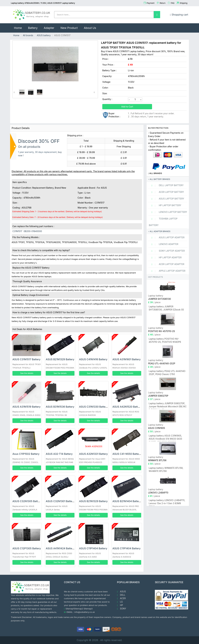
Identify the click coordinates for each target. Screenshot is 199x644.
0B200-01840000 (33, 231)
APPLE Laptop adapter (167, 271)
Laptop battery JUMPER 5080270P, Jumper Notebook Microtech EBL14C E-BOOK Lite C (168, 406)
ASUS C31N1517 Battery (26, 359)
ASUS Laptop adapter (167, 237)
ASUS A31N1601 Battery (126, 359)
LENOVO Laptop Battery (168, 212)
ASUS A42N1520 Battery (127, 407)
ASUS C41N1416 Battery (93, 359)
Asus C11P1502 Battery (26, 454)
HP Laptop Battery (165, 205)
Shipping (183, 3)
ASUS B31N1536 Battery (60, 407)
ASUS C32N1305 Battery (27, 501)
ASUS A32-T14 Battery (59, 454)
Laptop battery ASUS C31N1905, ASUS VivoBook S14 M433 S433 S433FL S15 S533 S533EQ (165, 438)
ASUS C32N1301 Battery (60, 501)
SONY (122, 609)
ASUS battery (44, 35)
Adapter (49, 28)
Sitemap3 (88, 609)
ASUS (121, 592)
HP (120, 605)
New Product (69, 28)
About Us (90, 28)
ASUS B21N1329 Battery (60, 359)
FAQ (172, 3)
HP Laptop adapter (165, 258)
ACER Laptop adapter (167, 264)
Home (19, 26)
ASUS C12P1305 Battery (27, 548)
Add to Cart (127, 107)
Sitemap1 (70, 609)
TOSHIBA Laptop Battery (163, 222)
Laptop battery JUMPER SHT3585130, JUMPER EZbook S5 (166, 308)
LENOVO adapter (164, 244)
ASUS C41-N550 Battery (127, 454)
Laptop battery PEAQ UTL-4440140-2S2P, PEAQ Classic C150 (168, 373)
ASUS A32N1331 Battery (93, 454)
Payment (151, 3)
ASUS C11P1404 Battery (93, 548)
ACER (121, 598)
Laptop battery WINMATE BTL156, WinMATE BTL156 (166, 469)
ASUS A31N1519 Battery (27, 407)
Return (163, 3)
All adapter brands (159, 231)
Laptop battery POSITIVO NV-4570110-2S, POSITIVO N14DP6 (165, 340)
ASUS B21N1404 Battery (127, 501)
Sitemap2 (79, 609)
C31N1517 (17, 231)
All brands (28, 35)
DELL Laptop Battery (166, 185)
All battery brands (159, 179)
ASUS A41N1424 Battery (60, 548)
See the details (27, 373)
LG (120, 602)
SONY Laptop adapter (167, 251)
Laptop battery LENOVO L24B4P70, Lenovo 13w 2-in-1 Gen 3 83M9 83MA (167, 502)
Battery (33, 28)
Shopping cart (179, 15)
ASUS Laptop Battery (167, 199)
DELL (121, 595)
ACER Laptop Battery (167, 192)
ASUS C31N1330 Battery (94, 407)
